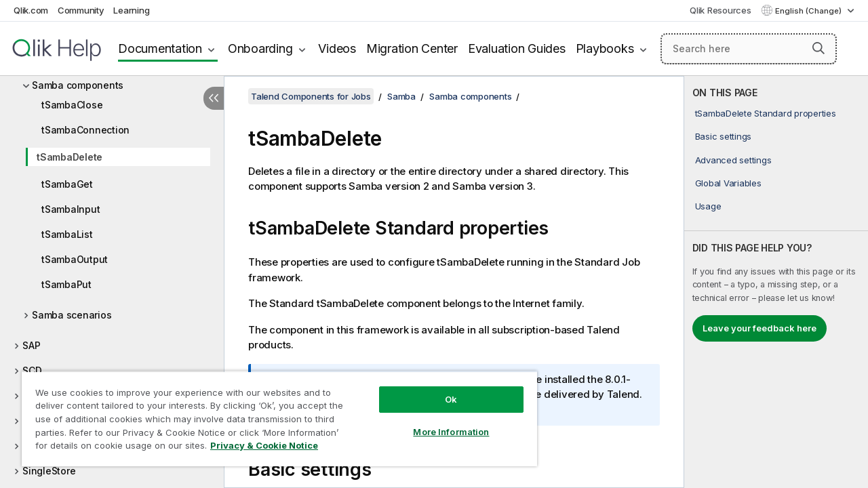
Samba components (78, 85)
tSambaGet (67, 184)
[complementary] (776, 282)
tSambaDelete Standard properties (766, 113)
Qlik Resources (721, 10)
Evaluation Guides (517, 48)
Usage (708, 206)
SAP (31, 345)
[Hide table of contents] (214, 98)
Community (81, 10)
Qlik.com (31, 10)
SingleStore (49, 471)
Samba (401, 96)
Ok (441, 389)
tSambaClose (72, 105)
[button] (818, 48)
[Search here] (749, 49)
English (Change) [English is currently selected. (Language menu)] (809, 11)
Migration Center (412, 48)
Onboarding (260, 48)
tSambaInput (71, 209)
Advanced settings (733, 160)
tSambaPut (66, 284)
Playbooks (605, 48)
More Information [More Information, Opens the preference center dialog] (441, 422)
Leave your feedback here (759, 328)
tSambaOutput (75, 259)
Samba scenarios (72, 315)
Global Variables (728, 183)
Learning (131, 10)
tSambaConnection (85, 130)
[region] (273, 413)
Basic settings (724, 136)
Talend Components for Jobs (311, 96)
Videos (337, 48)
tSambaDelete (70, 157)
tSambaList (67, 234)
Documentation (160, 48)
